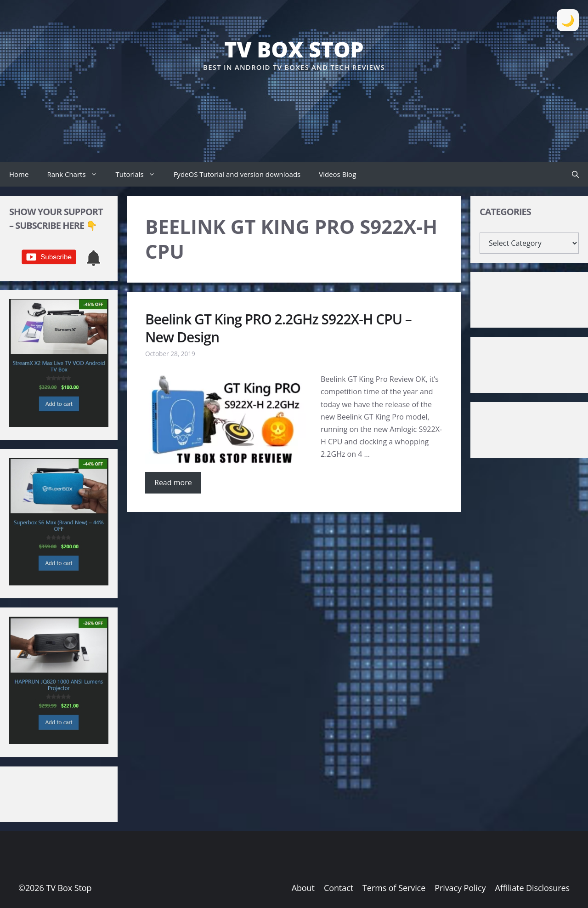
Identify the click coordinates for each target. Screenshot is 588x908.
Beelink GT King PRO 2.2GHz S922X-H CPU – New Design (278, 328)
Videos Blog (337, 174)
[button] (575, 174)
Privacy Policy (460, 888)
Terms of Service (394, 888)
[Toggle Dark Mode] (568, 20)
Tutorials (140, 174)
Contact (339, 888)
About (303, 888)
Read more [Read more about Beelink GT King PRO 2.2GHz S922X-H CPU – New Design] (173, 482)
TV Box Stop (294, 49)
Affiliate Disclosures (532, 888)
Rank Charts (76, 174)
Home (19, 174)
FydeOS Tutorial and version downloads (237, 174)
